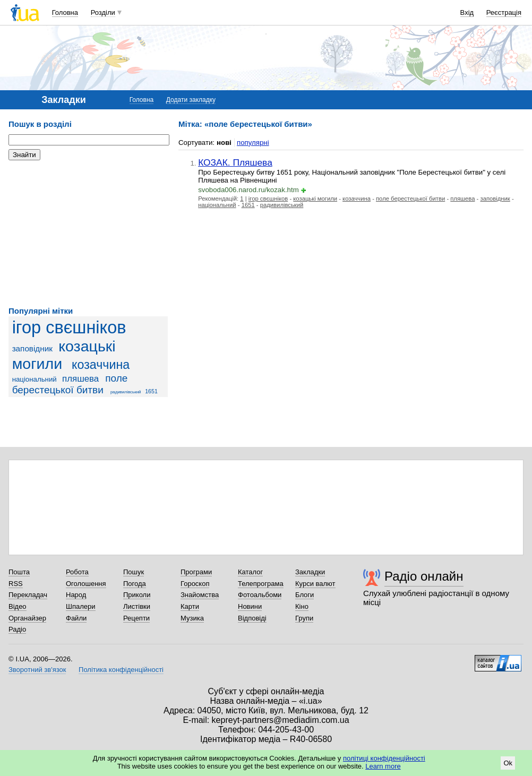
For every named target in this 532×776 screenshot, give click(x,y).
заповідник (32, 348)
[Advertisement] (88, 234)
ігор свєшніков (69, 327)
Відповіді (252, 618)
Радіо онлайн (424, 576)
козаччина (101, 365)
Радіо (17, 629)
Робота (77, 572)
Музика (192, 618)
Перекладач (28, 595)
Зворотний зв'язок (37, 670)
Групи (304, 618)
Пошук (134, 572)
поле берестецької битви (70, 384)
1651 (151, 391)
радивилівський (126, 392)
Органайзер (27, 618)
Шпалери (81, 606)
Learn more (383, 766)
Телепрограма (261, 584)
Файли (76, 618)
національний (35, 379)
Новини (250, 606)
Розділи (103, 12)
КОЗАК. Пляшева (235, 162)
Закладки (310, 572)
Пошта (19, 572)
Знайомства (200, 595)
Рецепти (136, 618)
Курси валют (315, 584)
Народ (76, 595)
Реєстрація (504, 12)
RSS (16, 584)
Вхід (467, 12)
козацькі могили (64, 355)
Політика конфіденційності (121, 670)
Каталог (250, 572)
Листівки (137, 606)
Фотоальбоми (260, 595)
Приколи (137, 595)
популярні (253, 143)
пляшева (80, 379)
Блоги (304, 595)
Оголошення (86, 584)
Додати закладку (191, 100)
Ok (508, 763)
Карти (190, 606)
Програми (196, 572)
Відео (18, 606)
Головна (65, 12)
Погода (135, 584)
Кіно (302, 606)
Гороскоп (195, 584)
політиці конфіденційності (384, 758)
